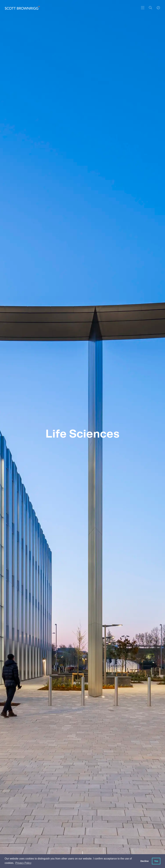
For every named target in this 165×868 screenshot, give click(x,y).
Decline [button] (144, 861)
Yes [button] (156, 861)
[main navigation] (143, 8)
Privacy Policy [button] (23, 863)
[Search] (150, 8)
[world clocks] (158, 8)
